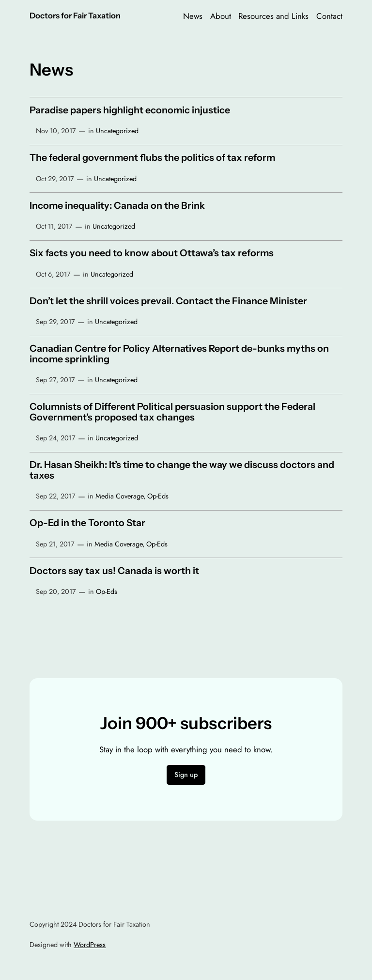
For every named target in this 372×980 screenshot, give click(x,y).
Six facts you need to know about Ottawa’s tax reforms (152, 253)
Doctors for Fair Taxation (75, 16)
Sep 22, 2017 (56, 496)
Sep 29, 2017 (55, 322)
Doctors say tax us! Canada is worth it (114, 571)
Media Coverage (119, 496)
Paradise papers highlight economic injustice (130, 110)
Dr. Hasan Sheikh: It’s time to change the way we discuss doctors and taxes (182, 470)
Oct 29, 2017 (55, 179)
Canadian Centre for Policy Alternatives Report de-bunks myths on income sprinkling (179, 354)
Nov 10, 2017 (56, 131)
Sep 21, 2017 (55, 544)
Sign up (186, 775)
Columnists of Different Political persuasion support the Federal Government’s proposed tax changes (172, 412)
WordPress (90, 945)
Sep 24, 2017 (56, 438)
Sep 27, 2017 (55, 380)
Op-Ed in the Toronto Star (87, 523)
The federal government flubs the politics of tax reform (152, 158)
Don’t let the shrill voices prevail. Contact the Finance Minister (168, 301)
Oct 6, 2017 (53, 274)
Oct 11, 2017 (54, 226)
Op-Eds (158, 496)
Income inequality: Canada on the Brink (117, 206)
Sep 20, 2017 (56, 591)
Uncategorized (117, 131)
